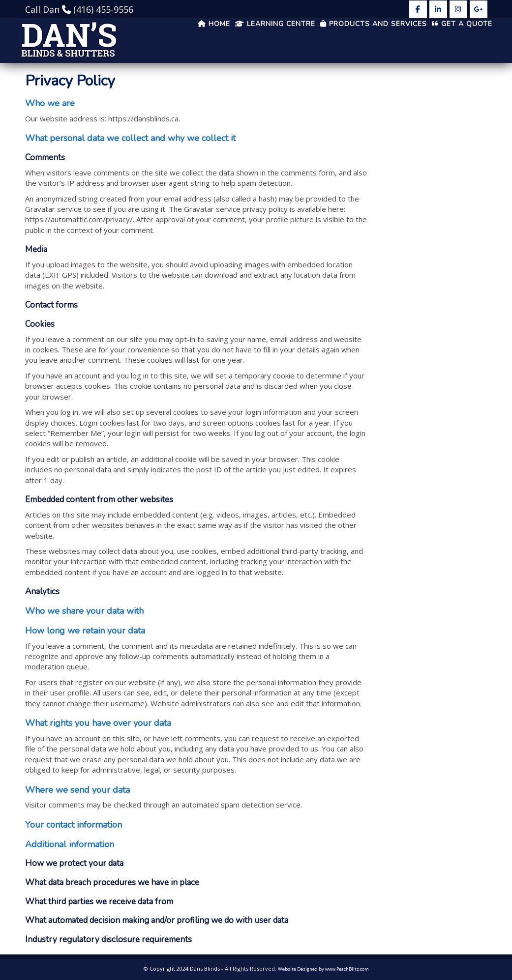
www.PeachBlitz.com (347, 969)
